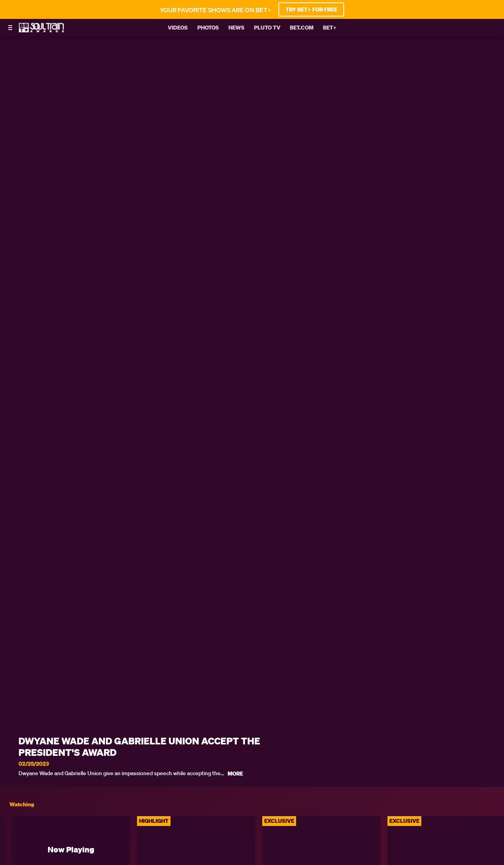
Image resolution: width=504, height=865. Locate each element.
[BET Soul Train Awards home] (41, 30)
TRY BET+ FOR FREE (311, 9)
